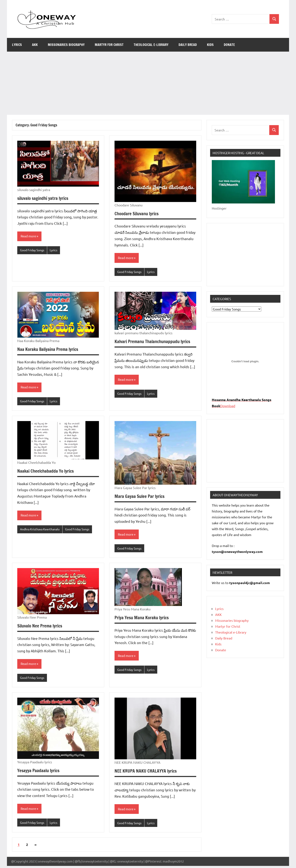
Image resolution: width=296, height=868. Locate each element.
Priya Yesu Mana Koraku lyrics (143, 619)
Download (228, 406)
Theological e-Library (151, 45)
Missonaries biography (66, 45)
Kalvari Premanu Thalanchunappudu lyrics (155, 342)
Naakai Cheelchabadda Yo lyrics (47, 472)
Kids (210, 45)
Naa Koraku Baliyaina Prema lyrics (50, 350)
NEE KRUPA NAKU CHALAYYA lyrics (147, 772)
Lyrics (17, 45)
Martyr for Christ (109, 45)
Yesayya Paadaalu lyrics (40, 772)
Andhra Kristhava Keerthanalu (42, 530)
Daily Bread (188, 45)
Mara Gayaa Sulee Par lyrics (141, 497)
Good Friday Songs (33, 250)
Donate (229, 45)
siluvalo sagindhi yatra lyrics (45, 198)
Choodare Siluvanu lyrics (138, 213)
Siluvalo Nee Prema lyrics (41, 627)
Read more (29, 236)
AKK (35, 45)
